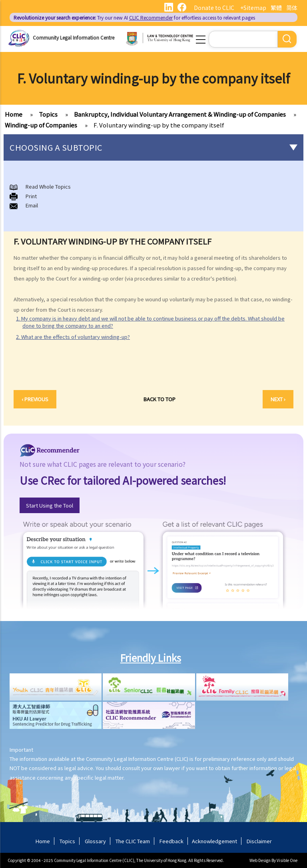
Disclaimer (259, 841)
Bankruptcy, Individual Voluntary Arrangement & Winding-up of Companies (180, 114)
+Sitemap (253, 8)
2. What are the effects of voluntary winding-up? (73, 337)
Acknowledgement (214, 841)
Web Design (260, 860)
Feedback (171, 841)
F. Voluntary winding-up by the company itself (159, 125)
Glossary (95, 841)
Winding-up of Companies (41, 125)
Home (14, 114)
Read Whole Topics (48, 186)
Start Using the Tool (50, 505)
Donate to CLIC (214, 8)
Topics (48, 114)
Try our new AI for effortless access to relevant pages (134, 17)
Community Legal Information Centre (74, 37)
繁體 (276, 8)
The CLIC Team (133, 841)
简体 (292, 8)
